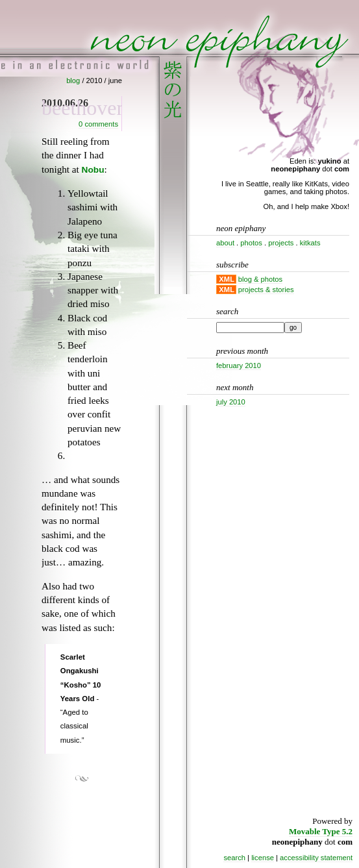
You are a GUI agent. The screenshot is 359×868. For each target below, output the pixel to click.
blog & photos (260, 279)
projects (281, 243)
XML (227, 279)
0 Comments (98, 124)
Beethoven (84, 108)
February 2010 (239, 366)
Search (227, 311)
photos (251, 243)
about (225, 243)
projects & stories (266, 290)
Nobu (93, 170)
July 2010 (231, 402)
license (263, 858)
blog (73, 81)
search (234, 858)
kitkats (310, 243)
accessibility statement (316, 858)
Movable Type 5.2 (321, 831)
